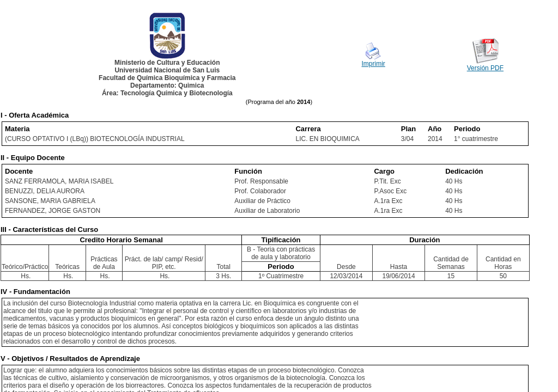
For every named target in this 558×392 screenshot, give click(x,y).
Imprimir (374, 64)
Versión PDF (485, 68)
